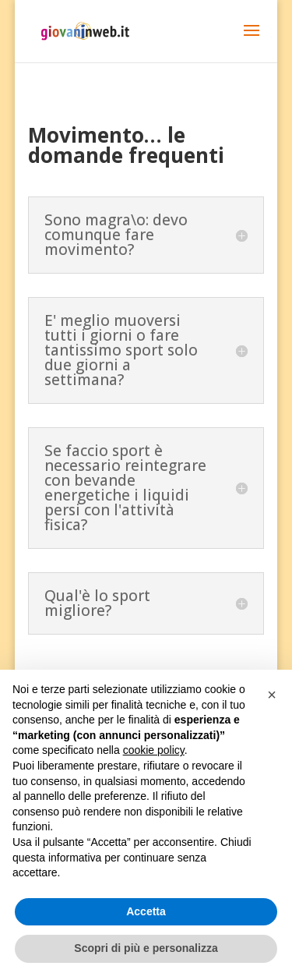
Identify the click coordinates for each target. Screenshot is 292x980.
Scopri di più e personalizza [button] (146, 948)
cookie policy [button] (154, 750)
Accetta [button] (146, 911)
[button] (272, 695)
